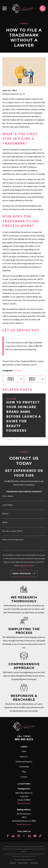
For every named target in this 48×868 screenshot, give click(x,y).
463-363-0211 (24, 739)
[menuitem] (13, 863)
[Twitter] (24, 836)
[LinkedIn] (29, 836)
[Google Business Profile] (13, 836)
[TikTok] (40, 836)
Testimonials (24, 767)
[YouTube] (35, 836)
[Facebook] (8, 836)
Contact (24, 777)
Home (24, 751)
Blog (24, 772)
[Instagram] (19, 836)
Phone (6, 514)
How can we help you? (13, 540)
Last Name (8, 505)
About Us (24, 757)
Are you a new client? (13, 531)
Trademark (17, 370)
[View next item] (24, 440)
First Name (8, 496)
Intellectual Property (24, 762)
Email (5, 522)
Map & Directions (24, 803)
